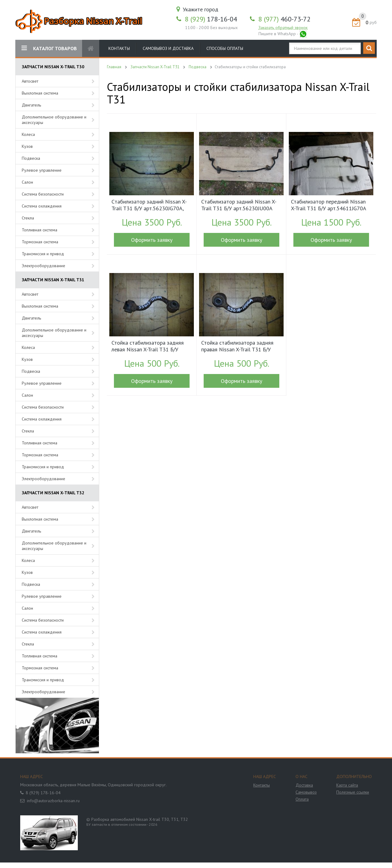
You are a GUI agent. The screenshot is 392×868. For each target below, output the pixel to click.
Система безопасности (43, 194)
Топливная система (40, 230)
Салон (27, 182)
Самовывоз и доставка (168, 48)
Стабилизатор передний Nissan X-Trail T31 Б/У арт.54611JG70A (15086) (328, 206)
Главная (114, 67)
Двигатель (31, 105)
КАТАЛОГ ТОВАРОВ (49, 48)
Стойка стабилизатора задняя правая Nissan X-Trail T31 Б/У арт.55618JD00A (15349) (237, 347)
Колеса (28, 134)
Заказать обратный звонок (283, 28)
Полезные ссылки (353, 792)
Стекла (28, 218)
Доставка (304, 785)
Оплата (302, 799)
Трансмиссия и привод (43, 254)
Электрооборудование (43, 266)
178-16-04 (211, 19)
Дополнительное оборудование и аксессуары (54, 120)
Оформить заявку (152, 240)
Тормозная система (40, 242)
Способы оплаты (225, 48)
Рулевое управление (42, 170)
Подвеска (31, 158)
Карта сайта (347, 785)
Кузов (27, 146)
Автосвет (30, 81)
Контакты (119, 48)
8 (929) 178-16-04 (43, 793)
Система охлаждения (42, 206)
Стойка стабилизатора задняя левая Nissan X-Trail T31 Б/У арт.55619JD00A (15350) (148, 347)
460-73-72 (285, 19)
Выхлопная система (40, 93)
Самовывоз (306, 792)
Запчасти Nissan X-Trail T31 (155, 67)
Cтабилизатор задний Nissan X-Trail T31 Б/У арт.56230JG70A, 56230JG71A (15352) (149, 206)
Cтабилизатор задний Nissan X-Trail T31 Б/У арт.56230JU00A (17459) (239, 206)
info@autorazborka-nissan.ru (53, 801)
